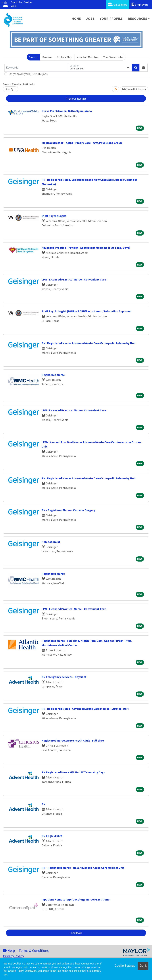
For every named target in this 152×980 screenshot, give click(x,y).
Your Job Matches (88, 57)
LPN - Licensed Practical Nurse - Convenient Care (74, 279)
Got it (143, 966)
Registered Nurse (53, 375)
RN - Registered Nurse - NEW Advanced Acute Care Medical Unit (83, 868)
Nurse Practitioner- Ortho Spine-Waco (67, 111)
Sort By (9, 89)
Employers (140, 4)
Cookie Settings (125, 966)
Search (33, 57)
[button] (144, 68)
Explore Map (64, 57)
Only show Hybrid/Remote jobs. (28, 74)
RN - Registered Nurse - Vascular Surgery (68, 510)
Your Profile (111, 19)
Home (76, 19)
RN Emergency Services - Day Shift (64, 677)
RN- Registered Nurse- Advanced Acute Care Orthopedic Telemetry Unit (89, 343)
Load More (76, 933)
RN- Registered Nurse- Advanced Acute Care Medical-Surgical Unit (85, 709)
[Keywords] (36, 68)
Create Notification (134, 89)
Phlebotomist (51, 542)
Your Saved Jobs (113, 57)
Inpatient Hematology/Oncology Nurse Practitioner (76, 899)
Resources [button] (137, 19)
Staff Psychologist (54, 216)
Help (9, 950)
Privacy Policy (13, 956)
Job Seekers (118, 4)
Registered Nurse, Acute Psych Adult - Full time (73, 740)
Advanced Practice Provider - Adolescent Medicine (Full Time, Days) (86, 248)
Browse (47, 57)
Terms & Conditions (34, 950)
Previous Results (76, 98)
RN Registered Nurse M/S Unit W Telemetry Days (73, 772)
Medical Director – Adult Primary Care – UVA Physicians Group (82, 143)
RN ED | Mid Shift (52, 836)
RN (44, 804)
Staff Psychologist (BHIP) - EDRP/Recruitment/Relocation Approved (86, 311)
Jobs (90, 19)
